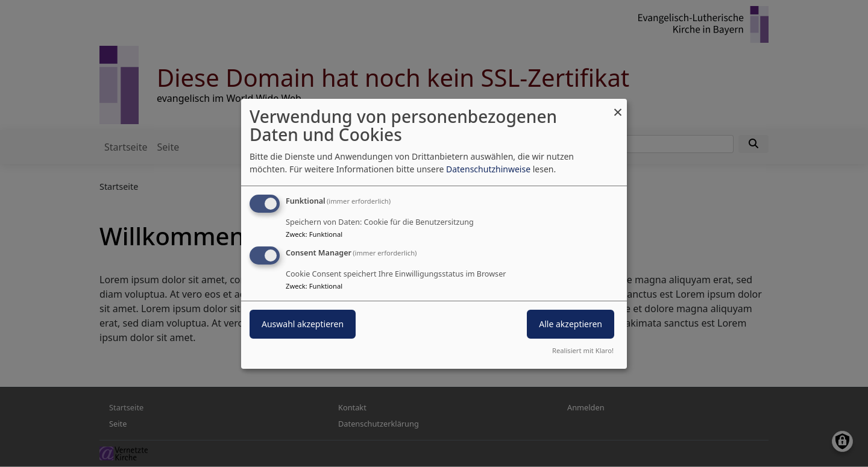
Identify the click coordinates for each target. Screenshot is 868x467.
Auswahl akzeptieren (303, 324)
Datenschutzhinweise (488, 169)
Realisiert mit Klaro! (583, 350)
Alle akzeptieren (571, 324)
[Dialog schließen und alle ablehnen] (618, 106)
